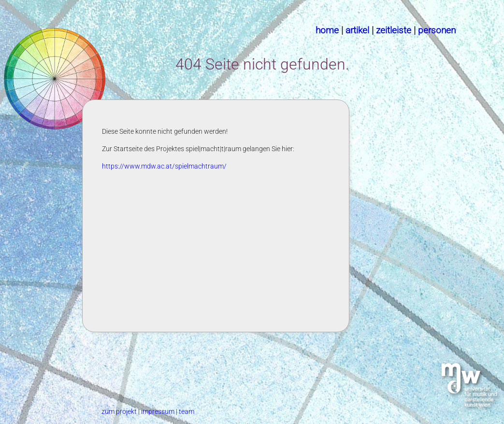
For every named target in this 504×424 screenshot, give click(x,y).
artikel (357, 30)
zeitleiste (394, 30)
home (327, 30)
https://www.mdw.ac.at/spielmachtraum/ (164, 166)
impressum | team (168, 412)
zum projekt (120, 412)
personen (437, 30)
